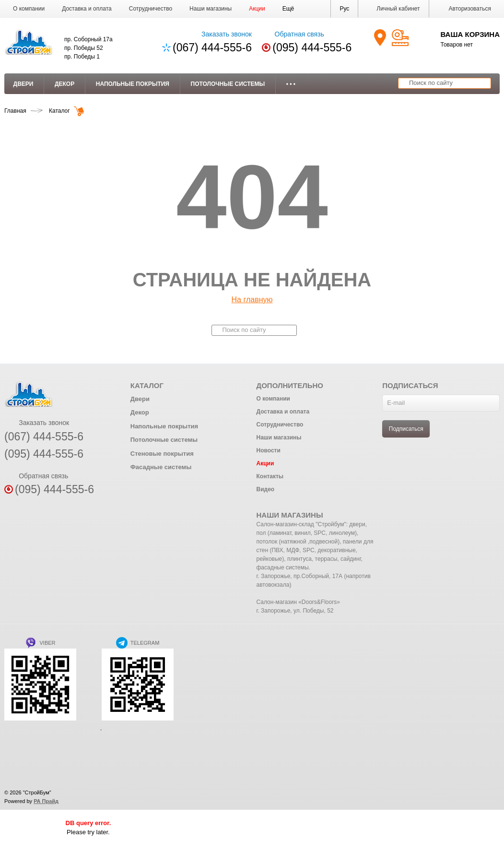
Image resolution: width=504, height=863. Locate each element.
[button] (288, 9)
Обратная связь (293, 34)
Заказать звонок (220, 34)
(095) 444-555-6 (312, 47)
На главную (252, 300)
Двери (23, 84)
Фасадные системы (161, 467)
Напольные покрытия (133, 84)
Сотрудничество (151, 9)
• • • (291, 84)
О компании (29, 9)
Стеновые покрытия (162, 454)
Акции (257, 9)
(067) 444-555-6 (212, 47)
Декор (64, 84)
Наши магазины (211, 9)
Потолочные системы (228, 84)
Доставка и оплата (87, 9)
